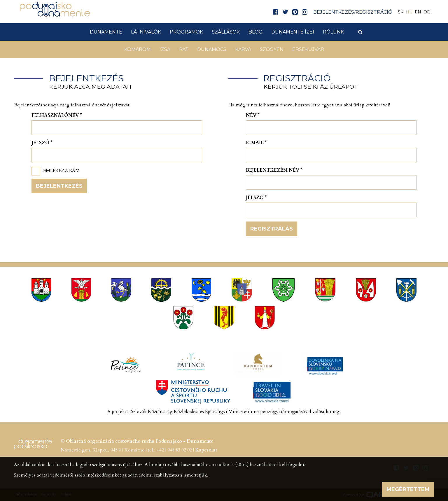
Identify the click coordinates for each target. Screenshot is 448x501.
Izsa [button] (165, 49)
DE (427, 12)
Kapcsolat (206, 450)
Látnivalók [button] (146, 32)
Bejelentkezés (59, 186)
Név (253, 115)
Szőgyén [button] (272, 49)
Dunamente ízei (293, 32)
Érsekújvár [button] (308, 49)
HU (409, 12)
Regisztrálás (272, 229)
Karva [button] (243, 49)
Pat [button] (184, 49)
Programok (186, 32)
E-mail (256, 143)
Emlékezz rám (61, 170)
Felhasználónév (57, 115)
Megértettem (408, 489)
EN (418, 12)
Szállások (226, 32)
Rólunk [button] (333, 32)
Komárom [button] (138, 49)
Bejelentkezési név (274, 170)
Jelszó (42, 143)
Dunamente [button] (106, 32)
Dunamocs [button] (212, 49)
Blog (256, 32)
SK (401, 12)
